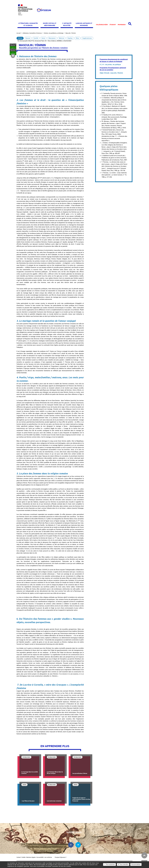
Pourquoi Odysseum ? (61, 857)
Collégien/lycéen (102, 25)
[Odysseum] (44, 10)
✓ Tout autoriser (109, 864)
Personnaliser (136, 864)
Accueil (19, 33)
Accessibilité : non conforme (44, 857)
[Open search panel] (130, 24)
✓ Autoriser (13, 431)
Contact (19, 857)
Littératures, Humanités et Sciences (32, 33)
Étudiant (113, 25)
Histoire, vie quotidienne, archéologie (54, 33)
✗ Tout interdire (123, 864)
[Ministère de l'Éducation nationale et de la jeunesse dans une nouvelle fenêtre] (26, 10)
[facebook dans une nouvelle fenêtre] (71, 845)
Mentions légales (31, 857)
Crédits (24, 857)
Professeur (122, 25)
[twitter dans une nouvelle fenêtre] (78, 845)
